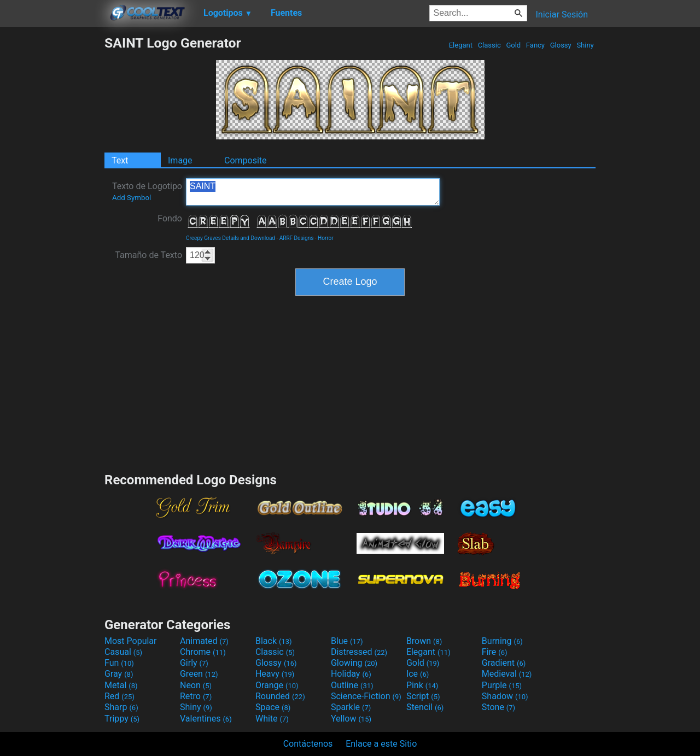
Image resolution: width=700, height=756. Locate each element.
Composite (246, 160)
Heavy (275, 674)
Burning (502, 641)
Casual (123, 652)
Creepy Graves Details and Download (231, 238)
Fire (495, 652)
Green (199, 674)
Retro (196, 696)
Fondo (170, 218)
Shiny (585, 45)
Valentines (206, 719)
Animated (204, 641)
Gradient (504, 663)
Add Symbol (132, 198)
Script (423, 696)
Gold (513, 45)
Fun (119, 663)
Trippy (122, 719)
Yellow (351, 719)
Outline (352, 685)
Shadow (505, 696)
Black (274, 641)
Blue (347, 641)
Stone (498, 707)
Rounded (280, 696)
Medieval (507, 674)
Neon (196, 685)
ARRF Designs (297, 238)
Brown (424, 641)
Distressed (359, 652)
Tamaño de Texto (148, 255)
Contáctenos (308, 744)
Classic (489, 45)
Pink (422, 685)
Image (180, 160)
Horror (326, 238)
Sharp (121, 707)
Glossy (560, 45)
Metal (121, 685)
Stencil (425, 707)
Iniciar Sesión (562, 14)
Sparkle (351, 707)
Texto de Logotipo (147, 191)
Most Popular (131, 641)
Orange (277, 685)
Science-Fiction (366, 696)
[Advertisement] (52, 199)
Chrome (203, 652)
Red (119, 696)
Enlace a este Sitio (381, 744)
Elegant (460, 45)
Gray (119, 674)
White (272, 719)
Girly (194, 663)
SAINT (313, 192)
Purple (502, 685)
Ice (418, 674)
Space (273, 707)
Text (120, 160)
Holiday (351, 674)
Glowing (354, 663)
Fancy (536, 45)
